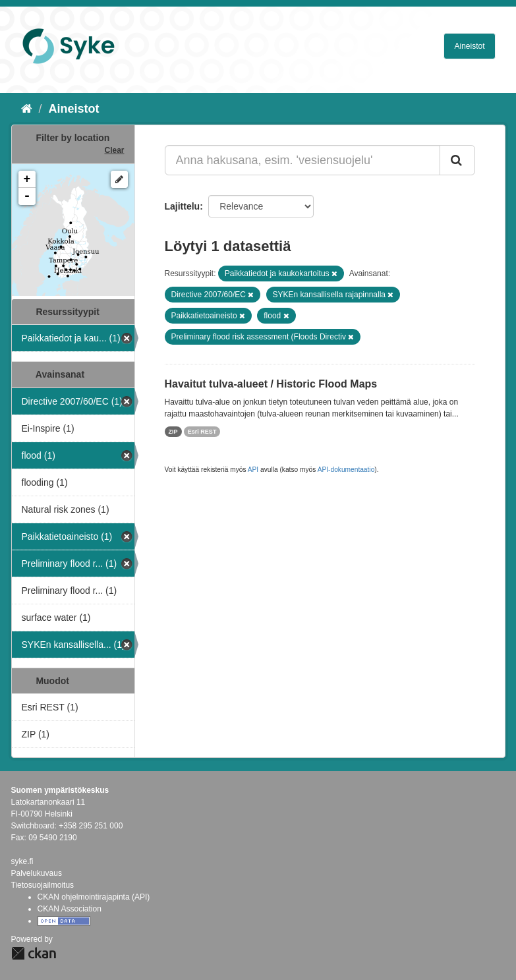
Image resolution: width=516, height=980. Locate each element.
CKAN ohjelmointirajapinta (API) (94, 897)
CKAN (34, 953)
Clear (114, 150)
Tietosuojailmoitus (43, 885)
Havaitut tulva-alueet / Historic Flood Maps (271, 384)
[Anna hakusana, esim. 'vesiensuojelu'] (302, 160)
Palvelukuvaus (37, 873)
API (253, 470)
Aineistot (469, 46)
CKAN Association (70, 909)
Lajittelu (183, 206)
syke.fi (22, 861)
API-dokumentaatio (346, 470)
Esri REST (202, 432)
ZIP (173, 432)
